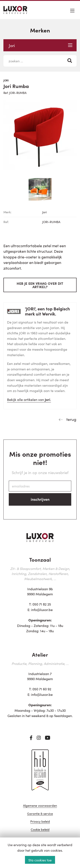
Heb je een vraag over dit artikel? (40, 285)
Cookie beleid (40, 830)
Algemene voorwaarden (40, 806)
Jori (41, 45)
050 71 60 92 (42, 689)
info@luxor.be (42, 610)
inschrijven (40, 499)
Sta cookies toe (40, 860)
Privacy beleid (40, 822)
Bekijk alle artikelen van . (29, 399)
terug (71, 419)
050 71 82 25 (42, 604)
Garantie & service (40, 814)
